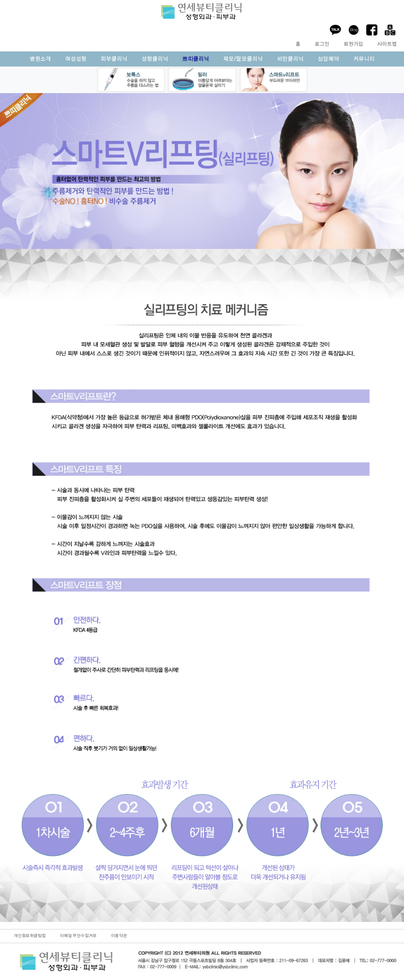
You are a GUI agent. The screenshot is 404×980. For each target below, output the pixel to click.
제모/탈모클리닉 (243, 59)
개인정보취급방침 (30, 936)
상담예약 (329, 59)
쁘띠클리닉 (196, 59)
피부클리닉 (114, 59)
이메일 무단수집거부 (78, 936)
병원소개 (40, 59)
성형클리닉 (155, 59)
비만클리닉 (290, 59)
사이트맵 (387, 44)
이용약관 (119, 936)
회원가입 (353, 44)
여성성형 (76, 59)
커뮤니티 (364, 59)
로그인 (322, 44)
